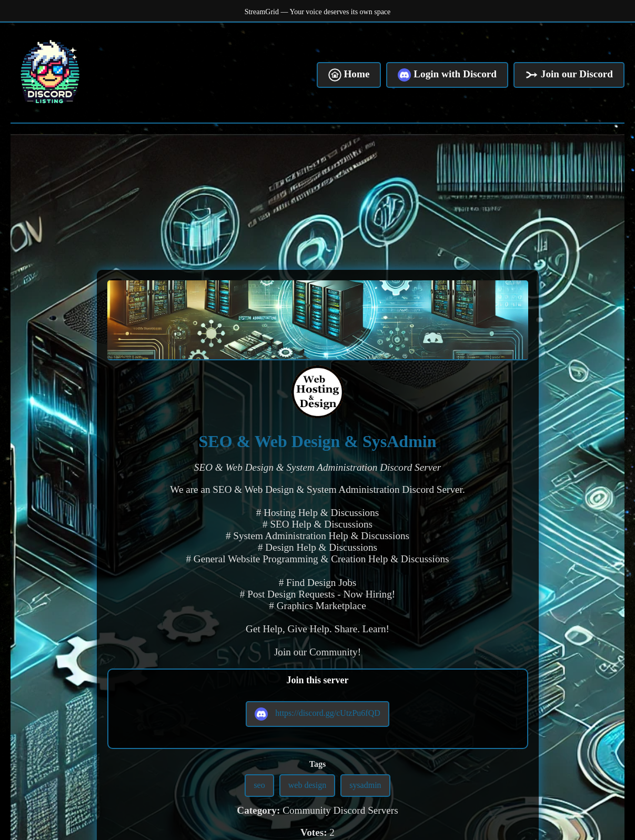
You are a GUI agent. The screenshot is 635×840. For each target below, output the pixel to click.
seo (259, 785)
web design (307, 785)
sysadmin (365, 785)
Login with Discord (447, 75)
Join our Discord (569, 75)
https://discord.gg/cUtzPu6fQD (317, 714)
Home (349, 75)
